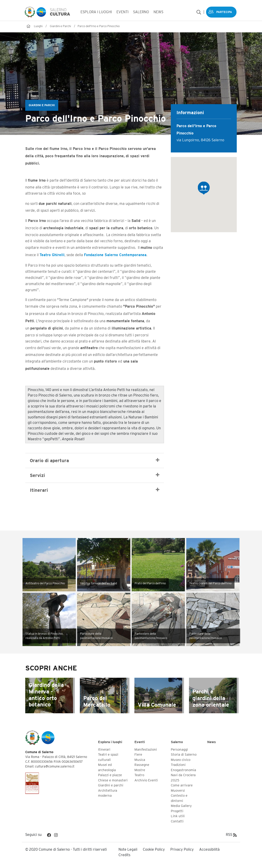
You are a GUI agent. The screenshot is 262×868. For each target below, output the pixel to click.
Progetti (177, 811)
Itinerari (95, 490)
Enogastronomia (183, 770)
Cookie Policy (154, 849)
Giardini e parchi (111, 785)
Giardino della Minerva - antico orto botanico (46, 694)
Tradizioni (178, 765)
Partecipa (224, 12)
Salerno (177, 742)
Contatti (177, 821)
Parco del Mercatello (97, 701)
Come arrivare (182, 785)
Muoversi (178, 790)
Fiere (138, 754)
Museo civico (181, 759)
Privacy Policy (182, 849)
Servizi (95, 475)
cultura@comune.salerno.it (55, 766)
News (212, 742)
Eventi (140, 742)
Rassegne (142, 765)
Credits (124, 855)
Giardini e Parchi (60, 26)
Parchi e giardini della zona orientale (211, 698)
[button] (204, 188)
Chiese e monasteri (113, 780)
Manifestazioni (146, 749)
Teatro (139, 775)
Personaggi (179, 749)
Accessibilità (209, 849)
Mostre (140, 770)
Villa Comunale (157, 704)
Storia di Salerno (184, 754)
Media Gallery (181, 806)
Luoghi (38, 26)
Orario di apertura (95, 460)
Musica (140, 759)
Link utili (178, 816)
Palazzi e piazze (110, 775)
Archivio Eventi (146, 780)
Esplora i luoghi (110, 742)
